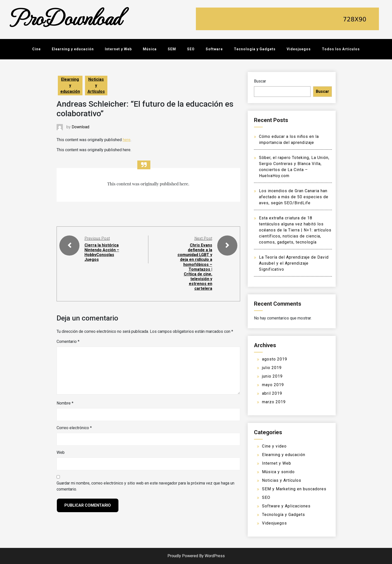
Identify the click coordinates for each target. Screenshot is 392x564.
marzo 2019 (274, 402)
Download (80, 127)
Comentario (68, 341)
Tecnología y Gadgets (255, 49)
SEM (172, 49)
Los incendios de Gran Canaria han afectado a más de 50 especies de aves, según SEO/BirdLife (294, 197)
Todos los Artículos (341, 49)
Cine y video (274, 446)
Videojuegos (299, 49)
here (127, 140)
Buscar (260, 81)
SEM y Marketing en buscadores (294, 489)
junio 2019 (272, 376)
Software (214, 49)
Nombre (65, 403)
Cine (36, 49)
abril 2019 (272, 393)
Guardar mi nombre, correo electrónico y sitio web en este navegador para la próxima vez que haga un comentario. (145, 486)
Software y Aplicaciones (286, 506)
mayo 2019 (273, 385)
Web (61, 452)
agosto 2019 (275, 359)
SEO (191, 49)
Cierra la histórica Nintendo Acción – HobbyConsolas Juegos (102, 252)
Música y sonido (278, 472)
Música (150, 49)
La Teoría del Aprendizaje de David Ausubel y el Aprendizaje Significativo (294, 263)
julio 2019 (272, 368)
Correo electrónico (74, 428)
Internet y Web (118, 49)
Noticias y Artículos (96, 85)
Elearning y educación (73, 49)
